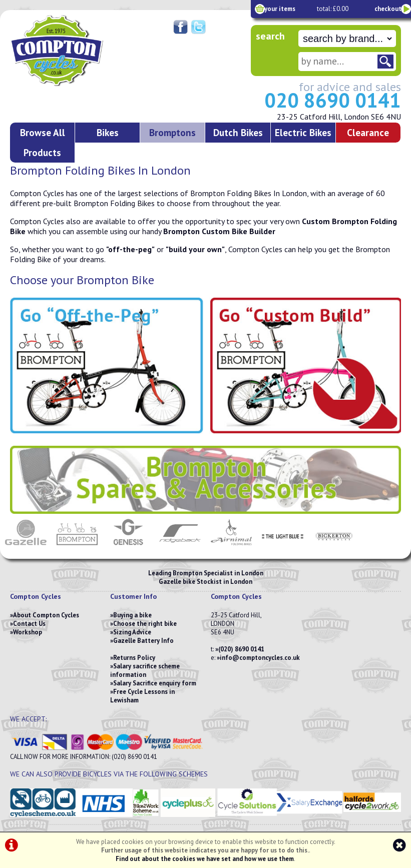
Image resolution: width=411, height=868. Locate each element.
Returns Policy (134, 658)
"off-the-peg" (130, 249)
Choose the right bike (145, 624)
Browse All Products (43, 142)
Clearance (368, 132)
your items (280, 9)
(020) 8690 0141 (241, 649)
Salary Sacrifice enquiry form (155, 683)
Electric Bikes (303, 132)
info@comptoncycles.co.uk (260, 658)
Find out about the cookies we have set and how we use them (205, 859)
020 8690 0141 (333, 100)
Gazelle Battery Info (143, 641)
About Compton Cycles (46, 615)
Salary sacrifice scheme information (145, 670)
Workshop (28, 632)
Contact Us (29, 624)
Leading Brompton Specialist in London (206, 573)
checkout (388, 9)
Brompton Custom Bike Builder (219, 231)
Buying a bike (132, 615)
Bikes (108, 132)
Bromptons (172, 132)
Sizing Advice (132, 632)
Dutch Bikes (238, 132)
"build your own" (195, 249)
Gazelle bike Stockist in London (205, 582)
